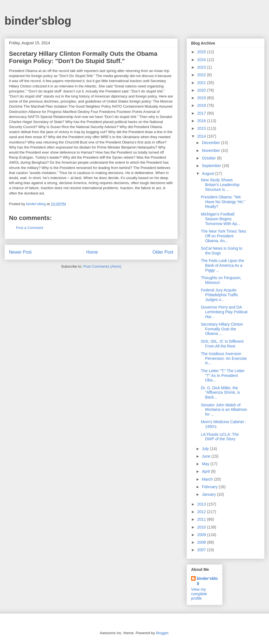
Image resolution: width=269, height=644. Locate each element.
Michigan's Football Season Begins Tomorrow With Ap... (221, 219)
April (206, 471)
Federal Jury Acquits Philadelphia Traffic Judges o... (220, 295)
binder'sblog (38, 21)
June (207, 456)
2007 (202, 550)
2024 (202, 60)
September (212, 166)
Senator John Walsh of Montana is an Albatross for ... (224, 410)
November (211, 150)
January (209, 494)
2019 (202, 98)
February (210, 487)
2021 (202, 83)
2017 (202, 113)
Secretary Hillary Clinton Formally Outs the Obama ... (222, 329)
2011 (202, 519)
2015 (202, 128)
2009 (202, 535)
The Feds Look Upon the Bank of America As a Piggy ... (222, 265)
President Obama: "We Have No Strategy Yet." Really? (223, 202)
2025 (202, 52)
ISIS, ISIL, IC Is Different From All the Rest (222, 344)
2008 (202, 542)
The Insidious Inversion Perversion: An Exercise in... (224, 358)
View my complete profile (199, 594)
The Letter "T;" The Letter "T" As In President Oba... (223, 376)
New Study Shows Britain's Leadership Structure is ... (220, 185)
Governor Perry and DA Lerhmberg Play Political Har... (224, 312)
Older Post (163, 252)
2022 (202, 75)
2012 (202, 512)
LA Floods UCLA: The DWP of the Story (220, 437)
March (208, 479)
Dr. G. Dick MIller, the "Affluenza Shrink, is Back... (221, 393)
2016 (202, 121)
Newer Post (20, 252)
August (208, 173)
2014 (202, 136)
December (211, 143)
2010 (202, 527)
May (206, 464)
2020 (202, 90)
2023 (202, 67)
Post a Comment (30, 228)
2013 (202, 504)
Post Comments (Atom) (102, 266)
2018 (202, 105)
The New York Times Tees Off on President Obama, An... (224, 236)
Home (92, 252)
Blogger (162, 633)
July (206, 449)
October (209, 158)
